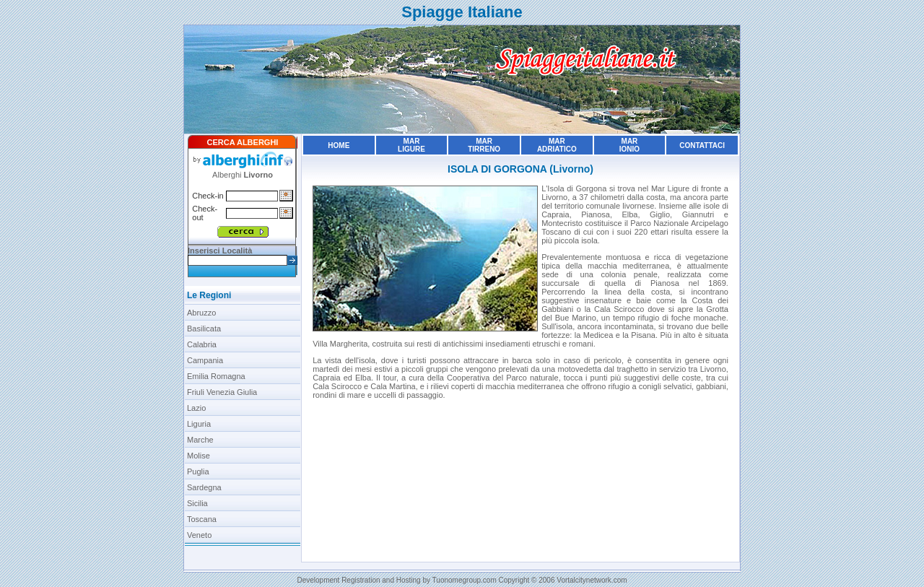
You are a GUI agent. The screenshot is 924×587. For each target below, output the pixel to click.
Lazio (196, 408)
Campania (205, 360)
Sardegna (204, 487)
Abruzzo (201, 313)
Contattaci (702, 145)
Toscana (202, 519)
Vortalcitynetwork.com (592, 580)
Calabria (202, 344)
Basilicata (204, 329)
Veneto (199, 535)
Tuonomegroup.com (465, 580)
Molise (199, 456)
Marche (200, 440)
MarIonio (629, 145)
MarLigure (411, 145)
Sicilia (197, 503)
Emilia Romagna (216, 376)
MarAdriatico (557, 145)
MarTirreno (484, 145)
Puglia (198, 471)
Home (339, 145)
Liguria (199, 424)
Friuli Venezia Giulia (222, 392)
